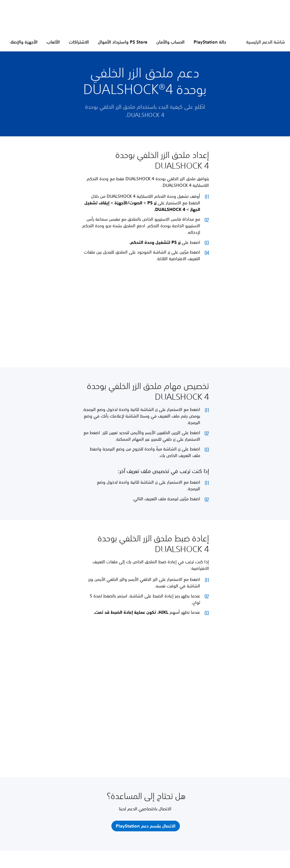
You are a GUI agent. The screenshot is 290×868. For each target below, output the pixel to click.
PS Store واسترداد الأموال (123, 42)
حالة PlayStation (210, 42)
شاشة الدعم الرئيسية (266, 42)
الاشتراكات (79, 42)
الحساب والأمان (170, 42)
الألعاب (53, 42)
